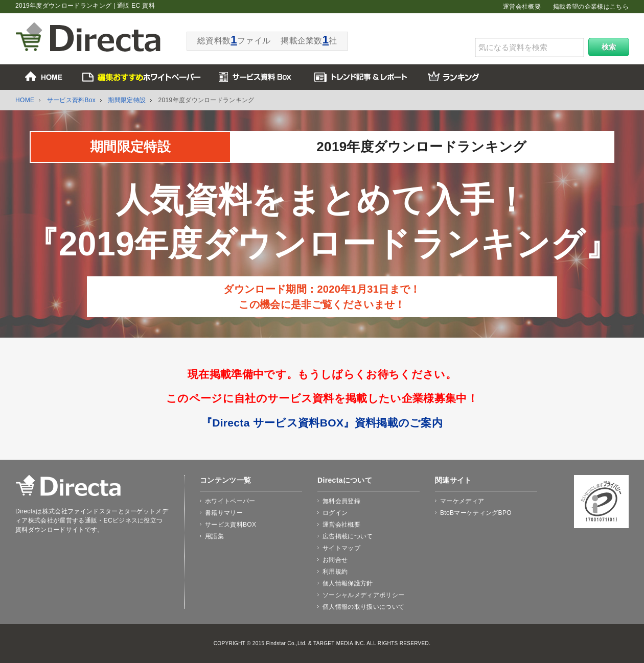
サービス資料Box (72, 100)
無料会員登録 (341, 501)
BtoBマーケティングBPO (476, 513)
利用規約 (335, 572)
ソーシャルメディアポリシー (363, 595)
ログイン (335, 513)
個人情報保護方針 (348, 583)
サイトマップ (341, 548)
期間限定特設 (127, 100)
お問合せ (335, 560)
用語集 (214, 536)
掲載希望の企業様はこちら (591, 7)
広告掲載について (348, 536)
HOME (25, 100)
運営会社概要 (522, 7)
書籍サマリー (224, 513)
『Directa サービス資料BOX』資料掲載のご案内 (322, 423)
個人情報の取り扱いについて (363, 607)
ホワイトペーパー (230, 501)
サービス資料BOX (231, 525)
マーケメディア (462, 501)
